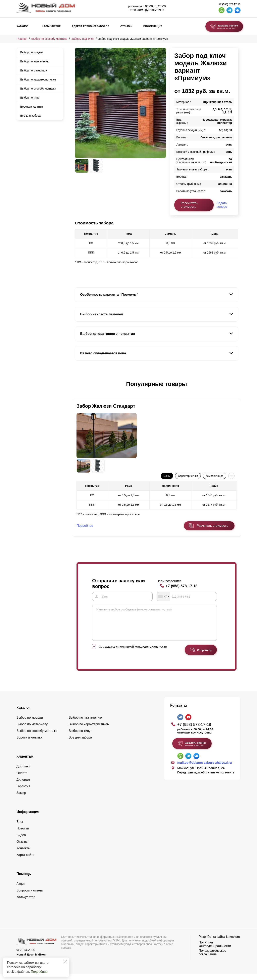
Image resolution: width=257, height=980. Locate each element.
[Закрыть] (65, 962)
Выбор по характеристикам (38, 79)
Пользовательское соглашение (213, 958)
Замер (21, 799)
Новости (23, 834)
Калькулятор (51, 26)
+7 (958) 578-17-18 (229, 4)
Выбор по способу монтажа (49, 39)
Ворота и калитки (32, 107)
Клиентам (25, 762)
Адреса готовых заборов (90, 26)
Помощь (24, 880)
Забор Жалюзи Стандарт (106, 406)
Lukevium (233, 943)
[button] (77, 388)
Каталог (22, 26)
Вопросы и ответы (30, 896)
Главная (22, 39)
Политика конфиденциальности (215, 950)
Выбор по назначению (35, 61)
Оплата (22, 779)
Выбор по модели (32, 52)
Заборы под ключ (83, 39)
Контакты (23, 854)
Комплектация (214, 476)
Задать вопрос (222, 205)
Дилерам (23, 785)
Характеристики (188, 476)
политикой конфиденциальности (143, 652)
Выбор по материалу (34, 70)
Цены (167, 476)
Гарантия (23, 792)
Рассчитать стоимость (189, 205)
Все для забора (30, 116)
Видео (21, 841)
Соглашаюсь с (133, 652)
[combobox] (164, 596)
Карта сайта (25, 861)
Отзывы (126, 26)
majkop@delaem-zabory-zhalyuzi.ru (205, 769)
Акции (21, 890)
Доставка (23, 772)
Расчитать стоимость (212, 526)
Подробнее (39, 972)
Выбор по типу (30, 98)
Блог (20, 828)
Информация (153, 26)
